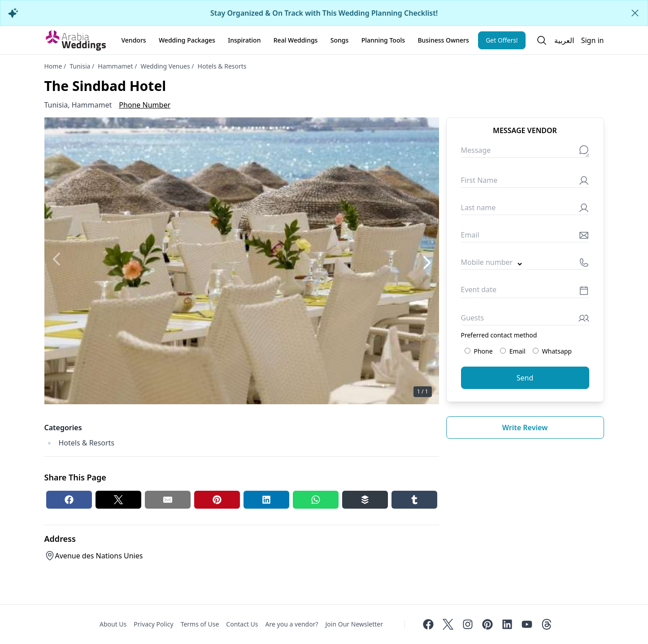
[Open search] (542, 40)
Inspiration (244, 40)
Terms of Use (200, 624)
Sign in (593, 40)
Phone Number (145, 105)
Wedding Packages (187, 40)
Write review (525, 428)
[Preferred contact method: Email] (503, 351)
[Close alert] (635, 13)
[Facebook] (428, 624)
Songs (340, 40)
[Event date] (525, 292)
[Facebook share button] (69, 500)
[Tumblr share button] (414, 500)
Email (513, 351)
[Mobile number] (558, 264)
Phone (479, 351)
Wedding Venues (165, 66)
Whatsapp (552, 351)
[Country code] (492, 264)
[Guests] (525, 320)
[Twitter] (448, 624)
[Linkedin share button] (266, 500)
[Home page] (76, 40)
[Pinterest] (487, 624)
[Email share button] (168, 500)
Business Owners (443, 40)
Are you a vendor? (292, 624)
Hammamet (115, 66)
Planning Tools (383, 40)
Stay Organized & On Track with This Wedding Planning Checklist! (324, 13)
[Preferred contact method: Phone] (468, 351)
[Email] (525, 237)
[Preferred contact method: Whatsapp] (536, 351)
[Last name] (525, 210)
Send (525, 378)
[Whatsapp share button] (316, 500)
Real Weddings (296, 40)
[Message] (525, 152)
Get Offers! (502, 40)
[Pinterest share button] (217, 500)
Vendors (134, 40)
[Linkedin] (507, 624)
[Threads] (547, 624)
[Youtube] (527, 624)
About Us (113, 624)
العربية (564, 40)
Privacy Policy (153, 624)
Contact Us (242, 624)
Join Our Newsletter (354, 624)
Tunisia (80, 66)
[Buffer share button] (365, 500)
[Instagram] (468, 624)
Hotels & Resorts (222, 66)
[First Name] (525, 182)
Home (53, 66)
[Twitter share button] (118, 500)
